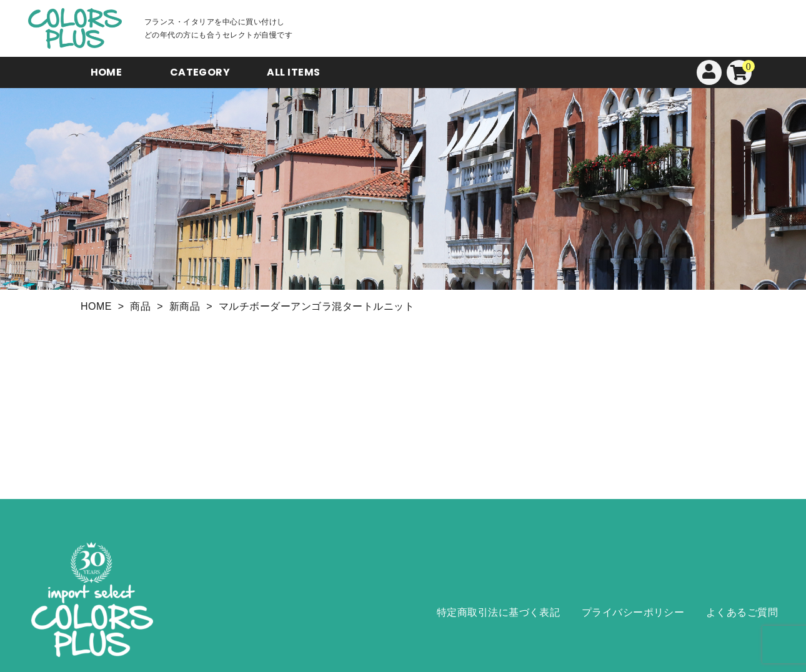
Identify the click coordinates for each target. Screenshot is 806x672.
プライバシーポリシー (633, 612)
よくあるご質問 (742, 612)
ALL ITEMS (293, 72)
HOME (107, 72)
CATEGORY (200, 72)
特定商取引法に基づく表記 (499, 612)
